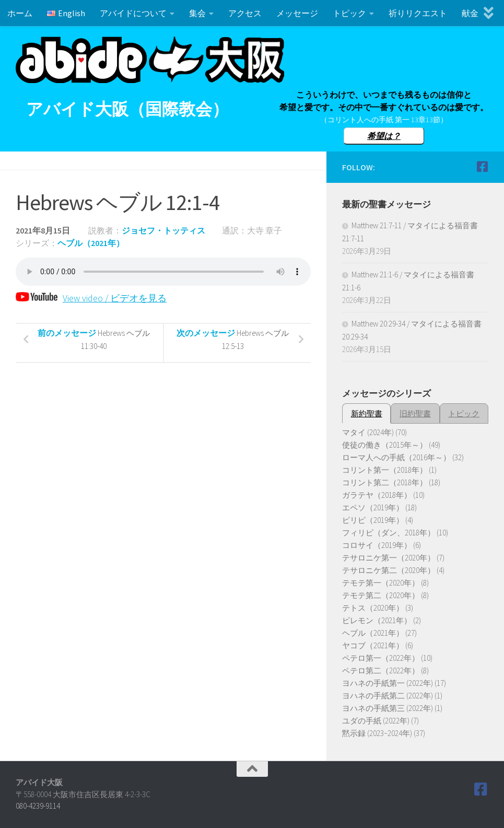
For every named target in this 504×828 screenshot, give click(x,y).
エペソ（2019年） (373, 508)
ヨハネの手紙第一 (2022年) (388, 683)
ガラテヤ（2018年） (377, 495)
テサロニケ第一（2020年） (389, 558)
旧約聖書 (415, 413)
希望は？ (384, 136)
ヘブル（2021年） (91, 243)
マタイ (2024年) (368, 432)
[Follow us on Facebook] (482, 167)
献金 (470, 13)
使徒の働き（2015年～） (385, 445)
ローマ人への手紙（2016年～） (396, 457)
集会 (197, 13)
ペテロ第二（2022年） (381, 670)
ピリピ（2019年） (373, 520)
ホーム (20, 13)
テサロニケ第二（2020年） (389, 570)
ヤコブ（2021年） (373, 645)
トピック (349, 13)
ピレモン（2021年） (377, 620)
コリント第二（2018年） (385, 482)
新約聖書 (367, 413)
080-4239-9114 (38, 806)
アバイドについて (133, 13)
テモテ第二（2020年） (381, 595)
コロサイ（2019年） (377, 545)
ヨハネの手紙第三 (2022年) (388, 708)
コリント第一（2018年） (385, 470)
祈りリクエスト (418, 13)
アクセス (245, 13)
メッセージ (297, 13)
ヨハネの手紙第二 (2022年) (388, 696)
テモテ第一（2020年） (381, 583)
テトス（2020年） (373, 608)
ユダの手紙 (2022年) (376, 721)
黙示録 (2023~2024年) (377, 733)
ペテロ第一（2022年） (381, 658)
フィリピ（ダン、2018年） (389, 533)
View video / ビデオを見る (91, 298)
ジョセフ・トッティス (163, 230)
